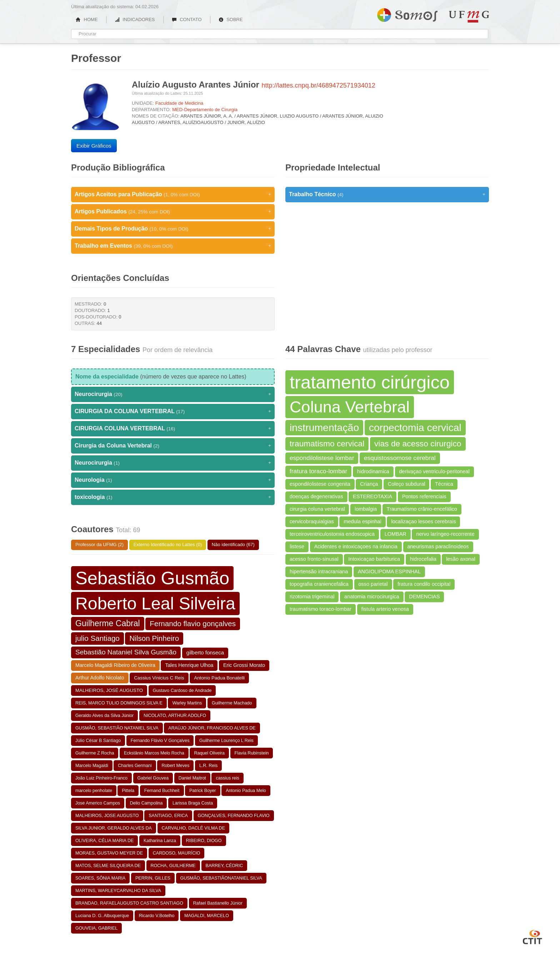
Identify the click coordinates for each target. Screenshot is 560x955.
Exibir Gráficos (94, 146)
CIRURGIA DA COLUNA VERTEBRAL (173, 411)
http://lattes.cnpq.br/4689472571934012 (319, 85)
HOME (87, 19)
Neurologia (173, 480)
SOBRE (231, 19)
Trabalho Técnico (387, 194)
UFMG (469, 17)
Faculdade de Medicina (179, 103)
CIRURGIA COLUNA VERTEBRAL (173, 429)
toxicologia (173, 497)
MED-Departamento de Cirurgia (205, 110)
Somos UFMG (407, 14)
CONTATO (187, 19)
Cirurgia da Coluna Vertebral (173, 446)
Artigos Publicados (173, 212)
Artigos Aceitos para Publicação (173, 194)
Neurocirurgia (173, 394)
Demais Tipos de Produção (173, 229)
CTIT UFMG (532, 936)
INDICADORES (135, 19)
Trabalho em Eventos (173, 246)
